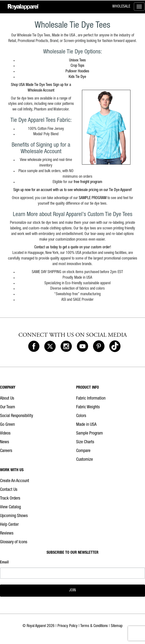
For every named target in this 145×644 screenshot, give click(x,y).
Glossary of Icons (14, 542)
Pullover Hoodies (77, 72)
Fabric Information (91, 399)
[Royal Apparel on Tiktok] (115, 347)
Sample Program (89, 434)
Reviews (7, 534)
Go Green (7, 425)
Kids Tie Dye (77, 77)
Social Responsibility (16, 416)
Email (4, 563)
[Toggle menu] (139, 7)
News (4, 442)
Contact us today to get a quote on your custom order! (73, 248)
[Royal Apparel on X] (50, 347)
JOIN (72, 591)
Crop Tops (77, 66)
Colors (81, 416)
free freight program (88, 182)
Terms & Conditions (94, 626)
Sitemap (117, 626)
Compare (83, 451)
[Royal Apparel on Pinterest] (99, 347)
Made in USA (86, 425)
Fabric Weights (88, 407)
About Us (7, 399)
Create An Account (15, 481)
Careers (6, 451)
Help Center (9, 525)
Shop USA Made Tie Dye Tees (32, 85)
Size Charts (85, 442)
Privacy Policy (68, 626)
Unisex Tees (77, 61)
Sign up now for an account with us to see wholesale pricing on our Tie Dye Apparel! (73, 190)
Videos (5, 434)
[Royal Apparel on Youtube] (82, 347)
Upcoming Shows (14, 516)
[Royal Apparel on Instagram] (66, 347)
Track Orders (10, 499)
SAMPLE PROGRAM (93, 198)
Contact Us (9, 490)
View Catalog (10, 507)
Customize (85, 460)
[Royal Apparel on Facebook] (34, 347)
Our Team (8, 407)
